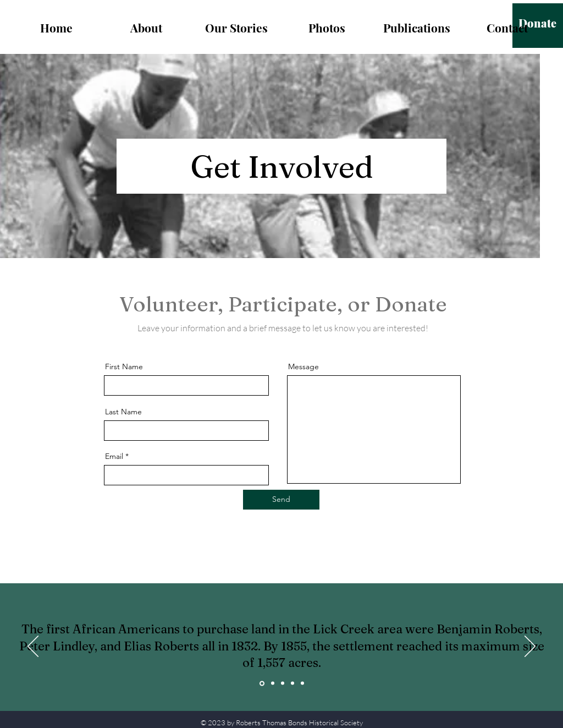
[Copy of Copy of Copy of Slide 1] (292, 683)
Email (114, 456)
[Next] (530, 647)
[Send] (281, 500)
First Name (124, 366)
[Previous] (33, 647)
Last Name (123, 412)
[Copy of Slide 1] (273, 683)
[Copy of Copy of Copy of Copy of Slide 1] (302, 683)
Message (303, 366)
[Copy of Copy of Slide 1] (283, 683)
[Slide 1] (262, 683)
